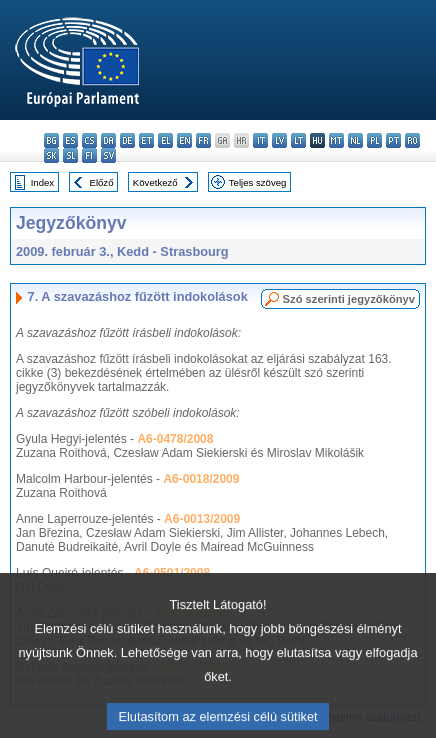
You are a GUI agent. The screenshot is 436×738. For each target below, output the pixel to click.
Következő (155, 182)
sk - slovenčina (51, 155)
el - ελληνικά (165, 140)
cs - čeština (89, 140)
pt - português (393, 140)
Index (42, 182)
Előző (102, 182)
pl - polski (374, 140)
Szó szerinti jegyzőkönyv (349, 299)
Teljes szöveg (258, 182)
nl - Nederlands (355, 140)
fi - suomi (89, 155)
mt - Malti (336, 140)
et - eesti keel (146, 140)
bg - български (51, 140)
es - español (70, 140)
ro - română (412, 140)
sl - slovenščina (70, 155)
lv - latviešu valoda (279, 140)
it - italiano (260, 140)
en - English (184, 140)
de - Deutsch (127, 140)
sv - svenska (108, 155)
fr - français (203, 140)
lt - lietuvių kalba (298, 140)
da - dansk (108, 140)
